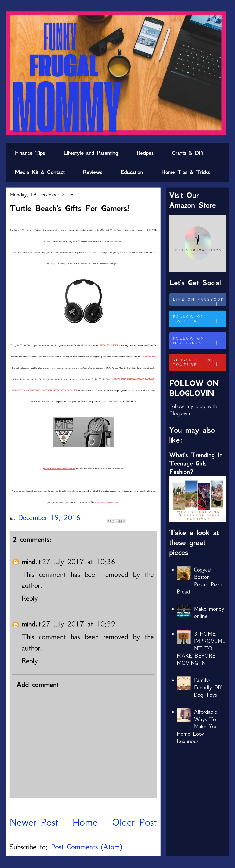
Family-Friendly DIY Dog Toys (208, 687)
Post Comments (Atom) (86, 847)
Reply (30, 598)
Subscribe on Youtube (199, 362)
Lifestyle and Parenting (91, 153)
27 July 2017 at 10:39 (78, 624)
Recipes (145, 153)
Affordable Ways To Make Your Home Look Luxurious (198, 726)
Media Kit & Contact (40, 172)
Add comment (38, 684)
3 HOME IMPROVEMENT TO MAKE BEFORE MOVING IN (201, 648)
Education (132, 172)
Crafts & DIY (188, 153)
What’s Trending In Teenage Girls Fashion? (196, 463)
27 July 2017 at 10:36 (78, 562)
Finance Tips (30, 153)
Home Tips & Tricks (186, 172)
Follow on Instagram (199, 341)
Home (85, 822)
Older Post (134, 822)
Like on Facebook (199, 302)
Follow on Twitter (199, 319)
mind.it (31, 562)
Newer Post (34, 822)
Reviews (93, 172)
